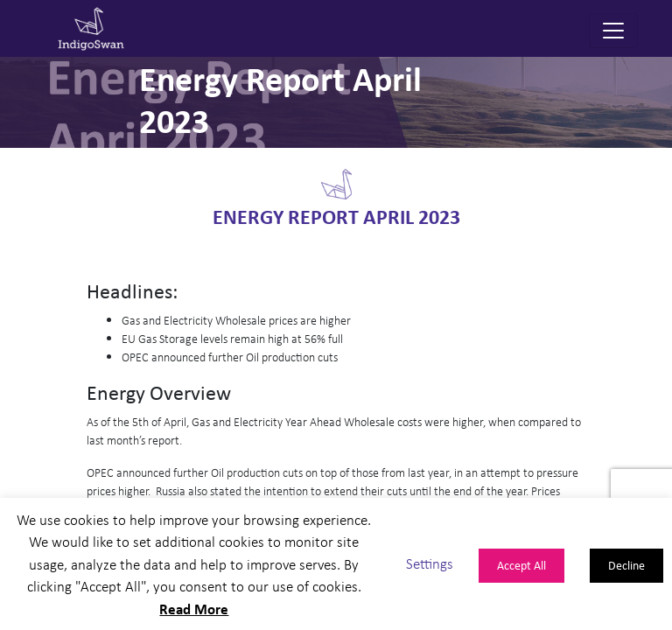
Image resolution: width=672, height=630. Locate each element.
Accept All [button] (521, 565)
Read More (194, 609)
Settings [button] (430, 564)
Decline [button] (626, 565)
